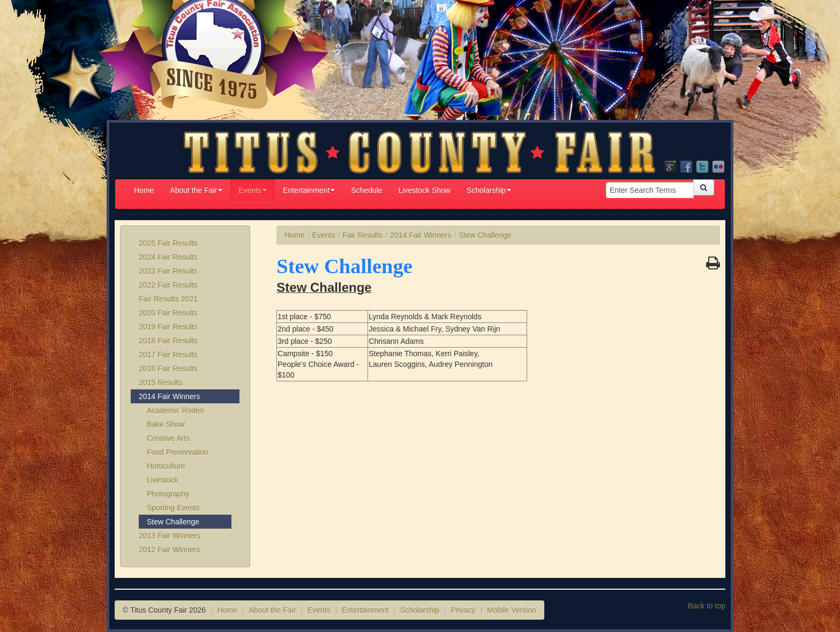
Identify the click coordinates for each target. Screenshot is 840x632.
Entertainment (309, 190)
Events (253, 190)
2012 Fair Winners (169, 550)
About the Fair (196, 190)
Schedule (366, 190)
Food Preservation (177, 452)
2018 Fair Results (168, 341)
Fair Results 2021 (168, 299)
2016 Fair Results (168, 368)
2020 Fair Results (168, 313)
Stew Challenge (173, 522)
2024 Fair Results (168, 257)
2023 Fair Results (168, 271)
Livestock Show (425, 190)
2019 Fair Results (168, 327)
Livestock (162, 480)
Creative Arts (168, 438)
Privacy (463, 610)
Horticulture (166, 466)
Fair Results (362, 235)
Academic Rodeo (175, 410)
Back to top (707, 606)
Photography (168, 494)
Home (144, 190)
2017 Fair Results (168, 355)
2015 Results (161, 382)
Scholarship (489, 190)
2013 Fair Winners (169, 536)
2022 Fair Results (168, 285)
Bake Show (166, 424)
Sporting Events (173, 508)
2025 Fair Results (168, 243)
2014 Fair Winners (169, 396)
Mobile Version (512, 610)
